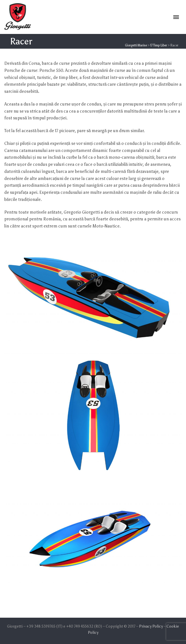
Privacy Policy (151, 626)
